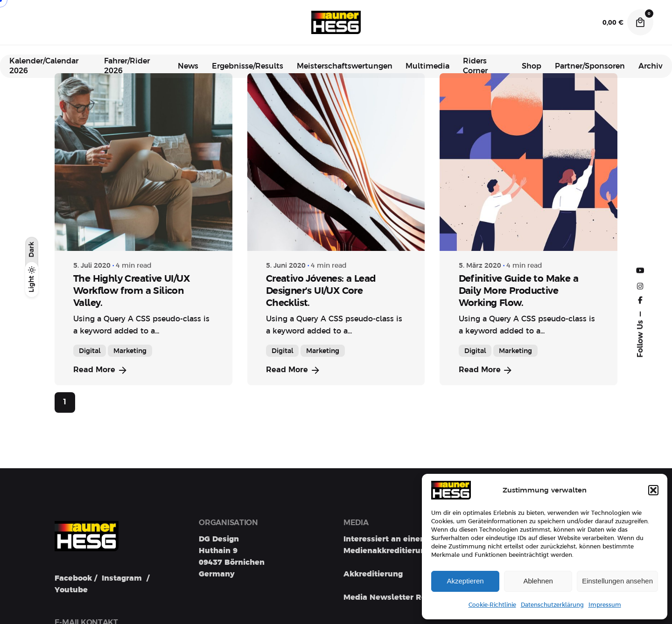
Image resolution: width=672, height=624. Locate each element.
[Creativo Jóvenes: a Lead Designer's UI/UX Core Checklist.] (336, 162)
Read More (101, 370)
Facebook (73, 579)
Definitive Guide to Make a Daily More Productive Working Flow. (518, 291)
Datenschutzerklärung (552, 605)
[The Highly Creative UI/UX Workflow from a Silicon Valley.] (143, 162)
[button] (653, 490)
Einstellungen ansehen (617, 581)
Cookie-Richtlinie (492, 605)
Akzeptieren (465, 581)
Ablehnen (538, 581)
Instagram (122, 579)
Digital (90, 351)
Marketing (130, 351)
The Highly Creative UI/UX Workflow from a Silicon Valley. (131, 291)
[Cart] (640, 22)
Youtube (71, 591)
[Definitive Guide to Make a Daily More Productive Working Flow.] (528, 162)
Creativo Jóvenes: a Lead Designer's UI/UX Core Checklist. (321, 291)
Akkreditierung (373, 574)
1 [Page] (65, 402)
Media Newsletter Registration (404, 597)
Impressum (605, 605)
